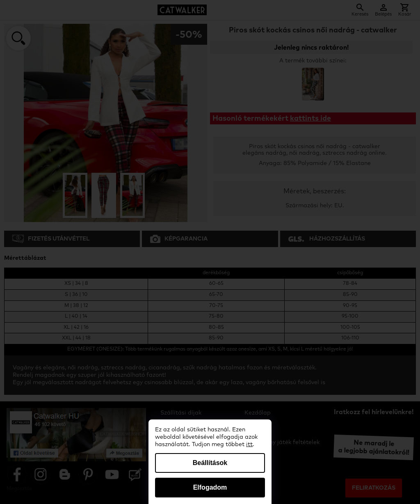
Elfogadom (210, 487)
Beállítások (210, 463)
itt (249, 444)
